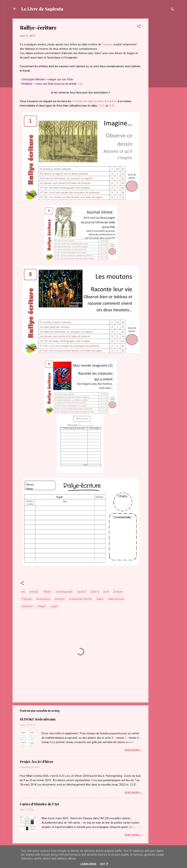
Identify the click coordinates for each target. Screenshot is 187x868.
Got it (104, 864)
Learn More (88, 864)
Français (27, 599)
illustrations (43, 599)
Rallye (100, 599)
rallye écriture (116, 599)
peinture (60, 599)
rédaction (27, 606)
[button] (139, 27)
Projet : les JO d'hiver (37, 762)
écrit (106, 592)
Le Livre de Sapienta (42, 9)
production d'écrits (81, 599)
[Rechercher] (172, 10)
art (23, 592)
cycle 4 (95, 592)
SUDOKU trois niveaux (38, 719)
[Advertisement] (163, 73)
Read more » (133, 750)
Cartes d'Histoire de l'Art (39, 804)
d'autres (112, 101)
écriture (118, 592)
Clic (81, 84)
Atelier (47, 592)
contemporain (64, 592)
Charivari (107, 44)
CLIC (102, 106)
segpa (54, 606)
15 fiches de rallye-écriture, (88, 101)
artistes (34, 592)
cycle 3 (81, 592)
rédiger (42, 606)
